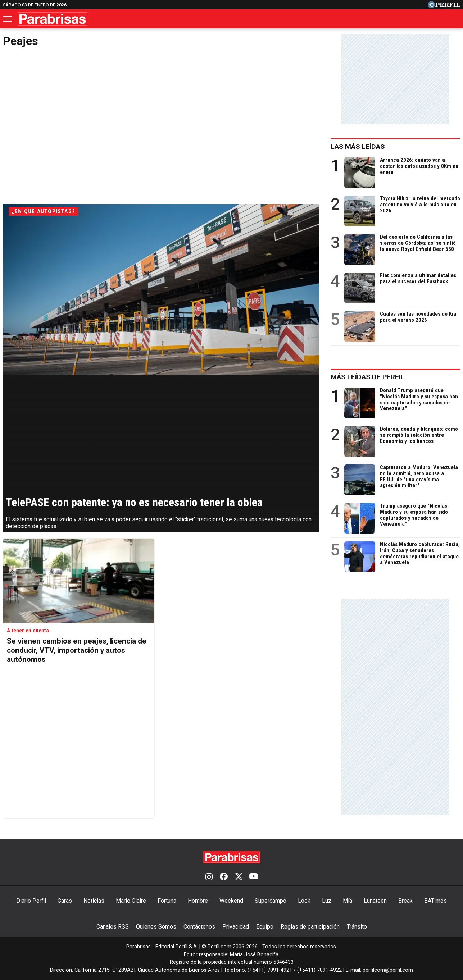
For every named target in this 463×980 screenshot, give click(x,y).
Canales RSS (113, 927)
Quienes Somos (156, 927)
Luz (327, 901)
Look (304, 901)
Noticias (94, 901)
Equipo (265, 927)
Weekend (231, 901)
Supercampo (271, 901)
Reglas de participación (310, 927)
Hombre (198, 901)
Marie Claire (131, 901)
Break (405, 901)
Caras (65, 901)
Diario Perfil (31, 901)
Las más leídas (358, 146)
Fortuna (167, 901)
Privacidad (236, 927)
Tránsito (357, 927)
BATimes (435, 901)
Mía (348, 901)
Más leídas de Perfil (368, 377)
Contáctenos (199, 927)
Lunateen (375, 901)
